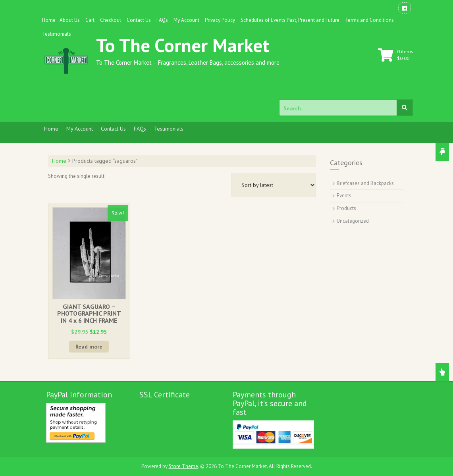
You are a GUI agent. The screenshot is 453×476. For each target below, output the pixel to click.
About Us (70, 20)
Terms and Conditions (369, 20)
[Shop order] (274, 185)
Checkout (111, 20)
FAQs (162, 20)
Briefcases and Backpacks (365, 183)
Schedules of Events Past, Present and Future (290, 20)
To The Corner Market (183, 45)
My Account (186, 20)
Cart (90, 20)
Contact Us (139, 20)
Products (346, 208)
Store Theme (183, 466)
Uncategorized (353, 221)
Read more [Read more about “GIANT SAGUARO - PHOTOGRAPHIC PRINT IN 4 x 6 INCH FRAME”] (89, 347)
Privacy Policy (220, 20)
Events (344, 196)
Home (49, 20)
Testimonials (57, 34)
